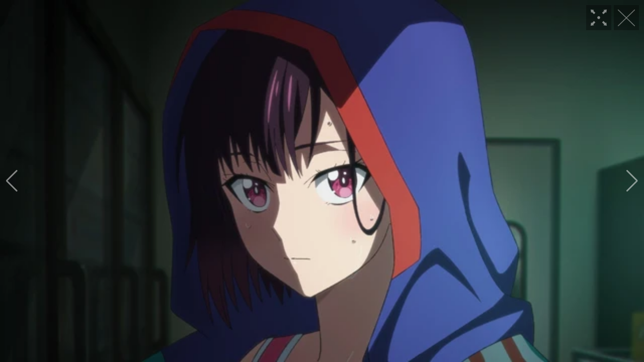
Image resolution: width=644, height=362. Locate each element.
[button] (12, 181)
